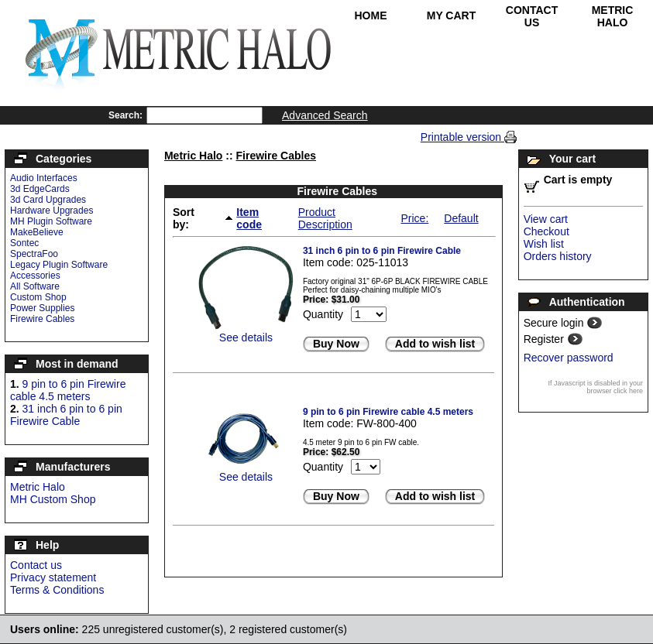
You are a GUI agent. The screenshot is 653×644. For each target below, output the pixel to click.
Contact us (36, 565)
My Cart (452, 15)
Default (461, 218)
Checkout (546, 231)
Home (371, 15)
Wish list (544, 244)
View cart (546, 219)
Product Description (325, 218)
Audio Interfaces (44, 178)
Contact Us (532, 16)
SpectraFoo (34, 254)
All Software (35, 286)
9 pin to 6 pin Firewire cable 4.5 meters (68, 390)
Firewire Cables (42, 319)
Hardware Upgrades (52, 211)
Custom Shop (38, 297)
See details (246, 337)
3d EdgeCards (40, 189)
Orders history (558, 256)
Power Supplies (42, 308)
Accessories (35, 276)
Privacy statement (53, 577)
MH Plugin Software (51, 221)
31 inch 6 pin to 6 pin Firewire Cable (66, 415)
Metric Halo (613, 16)
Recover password (569, 358)
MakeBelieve (37, 232)
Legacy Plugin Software (59, 265)
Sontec (24, 243)
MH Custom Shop (53, 499)
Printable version (462, 137)
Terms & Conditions (57, 590)
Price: (414, 218)
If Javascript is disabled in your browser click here (595, 387)
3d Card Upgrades (48, 200)
